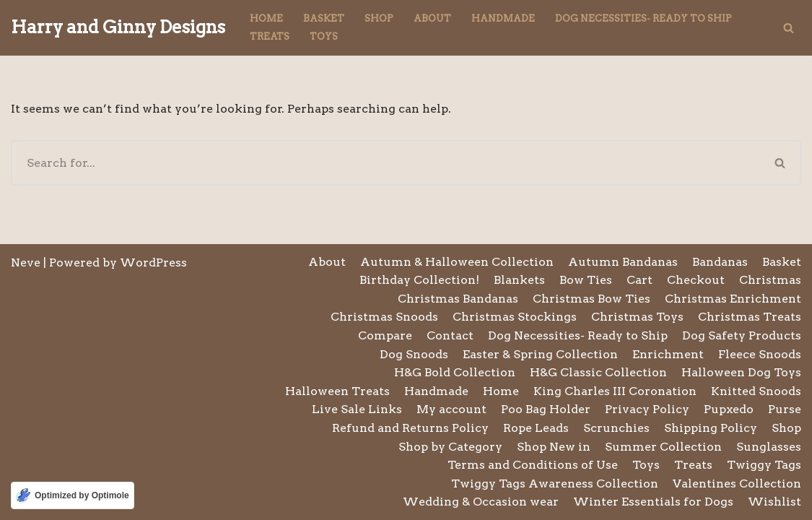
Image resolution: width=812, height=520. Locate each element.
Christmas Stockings (515, 317)
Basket (324, 18)
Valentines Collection (737, 484)
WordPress (153, 263)
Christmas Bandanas (458, 299)
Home (266, 18)
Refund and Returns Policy (410, 428)
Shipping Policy (711, 428)
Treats (270, 36)
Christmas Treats (750, 317)
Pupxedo (729, 409)
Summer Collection (663, 447)
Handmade (503, 18)
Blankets (519, 280)
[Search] (789, 28)
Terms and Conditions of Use (533, 465)
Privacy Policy (647, 409)
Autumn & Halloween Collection (457, 262)
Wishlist (774, 502)
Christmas (770, 280)
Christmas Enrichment (733, 299)
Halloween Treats (337, 391)
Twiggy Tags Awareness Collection (555, 484)
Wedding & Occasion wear (481, 502)
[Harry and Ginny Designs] (118, 28)
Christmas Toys (637, 317)
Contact (450, 335)
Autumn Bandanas (623, 262)
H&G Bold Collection (455, 372)
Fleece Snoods (760, 354)
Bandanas (720, 262)
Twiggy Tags (764, 465)
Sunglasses (769, 447)
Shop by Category (450, 447)
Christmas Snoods (384, 317)
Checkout (696, 280)
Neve (26, 263)
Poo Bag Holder (546, 409)
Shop (379, 18)
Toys (324, 36)
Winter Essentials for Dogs (653, 502)
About (432, 18)
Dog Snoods (414, 354)
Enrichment (668, 354)
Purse (785, 409)
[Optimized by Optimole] (73, 495)
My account (451, 409)
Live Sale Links (357, 409)
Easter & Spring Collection (540, 354)
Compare (385, 335)
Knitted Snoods (756, 391)
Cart (639, 280)
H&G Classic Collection (598, 372)
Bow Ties (586, 280)
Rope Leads (536, 428)
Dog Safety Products (742, 335)
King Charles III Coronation (615, 391)
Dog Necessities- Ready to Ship (643, 18)
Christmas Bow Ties (591, 299)
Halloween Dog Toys (741, 372)
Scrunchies (616, 428)
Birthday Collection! (419, 280)
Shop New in (554, 447)
